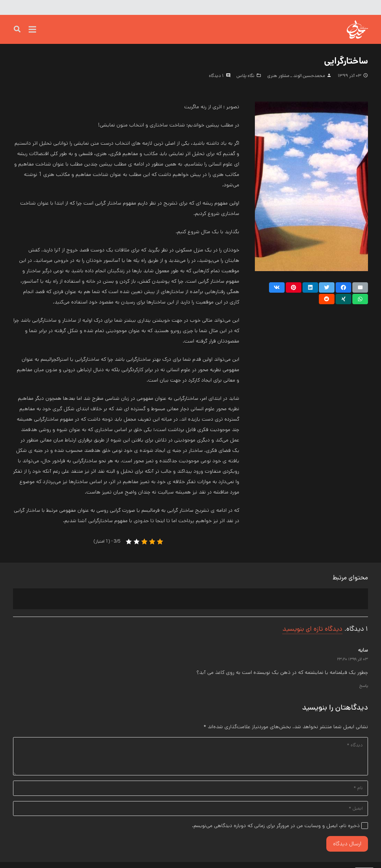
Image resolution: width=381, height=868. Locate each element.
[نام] (190, 792)
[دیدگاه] (190, 758)
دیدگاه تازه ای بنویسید (312, 629)
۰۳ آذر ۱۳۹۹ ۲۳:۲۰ (353, 659)
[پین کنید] (294, 287)
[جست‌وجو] (17, 30)
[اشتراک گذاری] (343, 287)
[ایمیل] (190, 814)
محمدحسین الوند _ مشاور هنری (296, 75)
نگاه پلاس (246, 75)
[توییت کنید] (327, 287)
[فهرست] (32, 30)
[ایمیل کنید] (360, 287)
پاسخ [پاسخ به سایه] (364, 686)
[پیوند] (344, 30)
